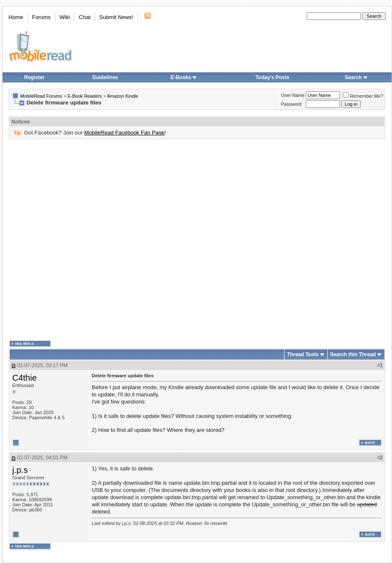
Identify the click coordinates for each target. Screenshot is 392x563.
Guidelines (105, 77)
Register (34, 77)
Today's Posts (272, 77)
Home (16, 17)
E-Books (184, 77)
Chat (84, 17)
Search (356, 77)
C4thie (25, 378)
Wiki (65, 17)
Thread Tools (303, 354)
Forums (41, 17)
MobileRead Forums (41, 96)
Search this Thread (353, 354)
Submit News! (116, 17)
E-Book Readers (85, 96)
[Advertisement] (93, 240)
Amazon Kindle (123, 96)
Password (291, 104)
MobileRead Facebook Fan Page (124, 133)
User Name (293, 95)
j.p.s (20, 470)
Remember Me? (363, 96)
